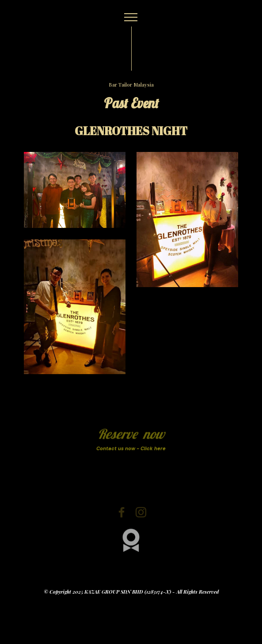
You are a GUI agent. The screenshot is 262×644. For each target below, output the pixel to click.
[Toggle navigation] (131, 17)
